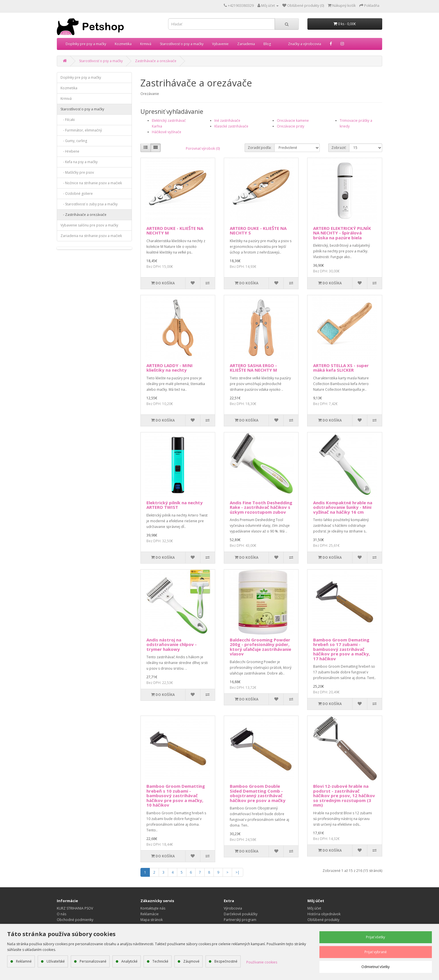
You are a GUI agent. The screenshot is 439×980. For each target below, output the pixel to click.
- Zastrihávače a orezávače (83, 215)
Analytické (129, 961)
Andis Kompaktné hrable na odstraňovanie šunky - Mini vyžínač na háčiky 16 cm (343, 507)
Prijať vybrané (376, 952)
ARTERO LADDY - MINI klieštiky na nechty (170, 368)
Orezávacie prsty (291, 126)
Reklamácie (150, 914)
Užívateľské (56, 961)
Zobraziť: (339, 148)
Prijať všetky (375, 937)
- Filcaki (68, 120)
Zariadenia (246, 44)
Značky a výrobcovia (305, 44)
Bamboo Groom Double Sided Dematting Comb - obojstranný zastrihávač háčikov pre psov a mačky (258, 793)
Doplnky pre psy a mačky (86, 44)
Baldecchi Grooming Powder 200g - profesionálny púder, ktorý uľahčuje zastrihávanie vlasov (260, 647)
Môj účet (314, 908)
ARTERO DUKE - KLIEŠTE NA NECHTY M (175, 231)
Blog (267, 44)
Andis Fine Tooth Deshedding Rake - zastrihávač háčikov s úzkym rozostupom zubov (261, 507)
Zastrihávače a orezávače (156, 61)
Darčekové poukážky (241, 914)
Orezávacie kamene (293, 121)
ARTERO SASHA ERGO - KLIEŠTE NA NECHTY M (253, 368)
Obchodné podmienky (75, 920)
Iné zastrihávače (227, 121)
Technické (160, 961)
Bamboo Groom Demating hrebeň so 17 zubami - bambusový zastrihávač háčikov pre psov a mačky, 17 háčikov (342, 649)
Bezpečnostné (226, 961)
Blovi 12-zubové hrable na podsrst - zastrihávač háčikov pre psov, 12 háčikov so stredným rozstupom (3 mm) (344, 795)
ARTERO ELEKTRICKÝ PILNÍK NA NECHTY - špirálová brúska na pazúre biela (342, 233)
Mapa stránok (152, 920)
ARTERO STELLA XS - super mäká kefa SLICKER (341, 368)
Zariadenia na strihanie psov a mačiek (91, 236)
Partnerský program (240, 920)
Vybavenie (220, 44)
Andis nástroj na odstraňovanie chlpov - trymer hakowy (172, 644)
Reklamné (24, 961)
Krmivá (146, 44)
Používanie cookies (262, 962)
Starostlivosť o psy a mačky (182, 44)
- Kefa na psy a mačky (79, 162)
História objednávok (324, 914)
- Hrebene (70, 151)
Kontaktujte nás (153, 908)
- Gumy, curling (74, 141)
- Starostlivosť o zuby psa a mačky (89, 204)
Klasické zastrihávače (231, 126)
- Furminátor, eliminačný (81, 130)
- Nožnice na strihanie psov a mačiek (91, 183)
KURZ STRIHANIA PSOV (75, 908)
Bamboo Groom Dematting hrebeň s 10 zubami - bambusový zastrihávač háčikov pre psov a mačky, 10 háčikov (176, 795)
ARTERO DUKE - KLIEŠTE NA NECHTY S (258, 231)
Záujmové (191, 961)
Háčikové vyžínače (167, 132)
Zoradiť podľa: (260, 148)
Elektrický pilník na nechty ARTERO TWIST (175, 505)
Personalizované (93, 961)
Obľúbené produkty (323, 920)
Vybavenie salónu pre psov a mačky (89, 225)
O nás (62, 914)
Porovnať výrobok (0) (203, 148)
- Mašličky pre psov (77, 172)
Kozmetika (123, 44)
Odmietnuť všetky (375, 967)
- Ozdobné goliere (77, 194)
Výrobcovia (233, 908)
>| (237, 872)
